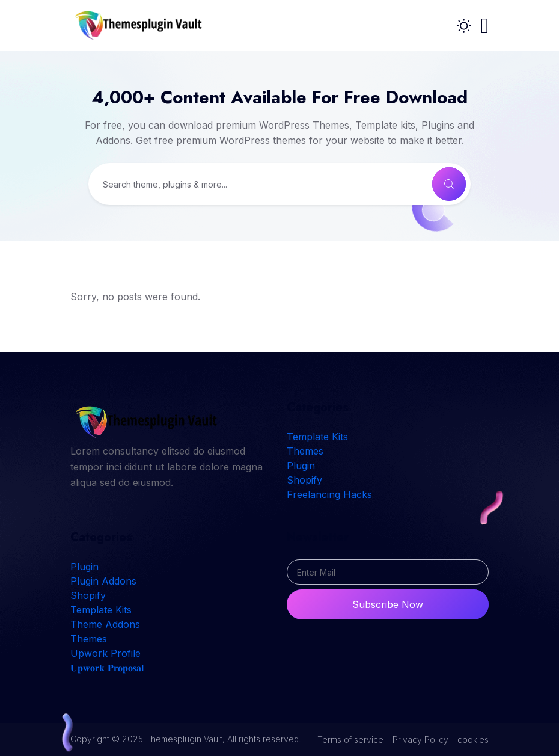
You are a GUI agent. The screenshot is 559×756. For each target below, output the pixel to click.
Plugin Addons (103, 581)
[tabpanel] (279, 290)
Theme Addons (105, 624)
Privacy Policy (420, 739)
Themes (305, 451)
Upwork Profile (105, 653)
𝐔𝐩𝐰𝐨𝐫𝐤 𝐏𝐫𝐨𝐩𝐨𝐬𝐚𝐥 (107, 668)
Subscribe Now (388, 604)
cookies (473, 739)
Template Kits (317, 437)
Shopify (304, 480)
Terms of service (350, 739)
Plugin (301, 466)
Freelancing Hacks (329, 494)
